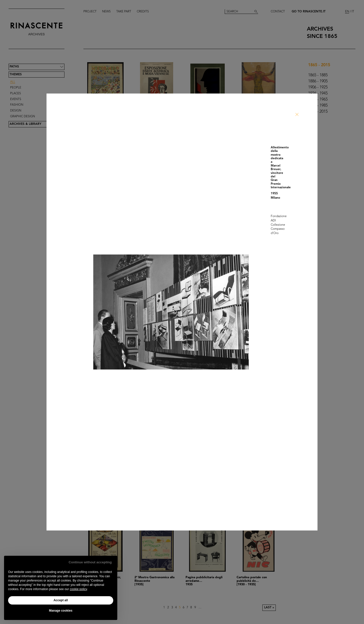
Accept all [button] (61, 600)
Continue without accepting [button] (90, 562)
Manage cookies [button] (61, 611)
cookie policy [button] (78, 589)
